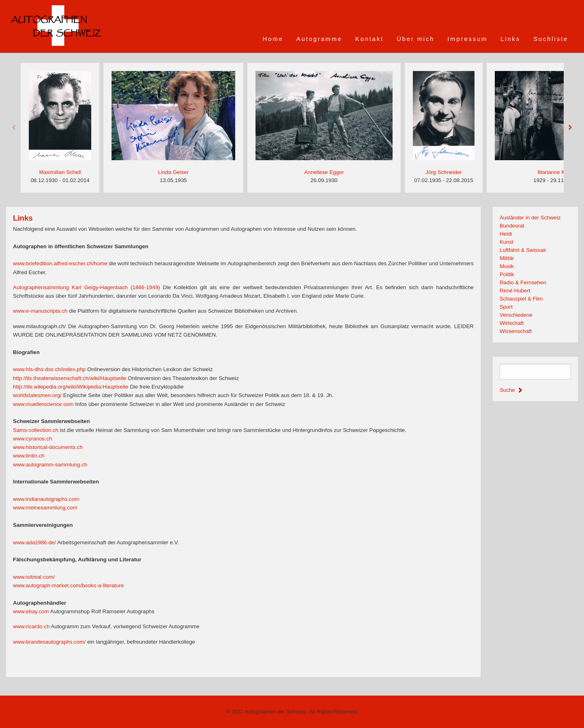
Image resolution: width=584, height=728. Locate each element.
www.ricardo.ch (31, 626)
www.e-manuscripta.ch (40, 311)
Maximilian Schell (60, 172)
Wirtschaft (512, 323)
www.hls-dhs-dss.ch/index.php (49, 369)
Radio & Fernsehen (523, 282)
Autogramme (319, 39)
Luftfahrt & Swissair (523, 250)
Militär (507, 258)
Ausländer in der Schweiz (530, 218)
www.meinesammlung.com (45, 508)
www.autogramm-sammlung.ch (50, 465)
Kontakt (369, 39)
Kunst (507, 242)
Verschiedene (516, 315)
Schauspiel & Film (521, 299)
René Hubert (515, 291)
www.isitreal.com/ (34, 577)
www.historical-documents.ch (48, 447)
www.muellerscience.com (43, 404)
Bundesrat (512, 226)
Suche (512, 390)
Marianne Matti (555, 172)
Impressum (467, 39)
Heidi (506, 234)
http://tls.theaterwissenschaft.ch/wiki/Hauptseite (70, 378)
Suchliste (551, 39)
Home (273, 39)
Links (510, 39)
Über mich (415, 39)
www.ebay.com (31, 611)
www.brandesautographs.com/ (49, 642)
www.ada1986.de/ (34, 542)
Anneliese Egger (324, 172)
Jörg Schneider (444, 172)
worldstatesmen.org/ (37, 395)
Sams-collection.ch (36, 430)
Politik (507, 274)
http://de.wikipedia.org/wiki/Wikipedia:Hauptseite (71, 387)
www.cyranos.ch (32, 439)
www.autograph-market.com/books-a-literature (68, 585)
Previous (14, 128)
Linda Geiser (174, 172)
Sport (506, 307)
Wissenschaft (516, 331)
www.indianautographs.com (46, 499)
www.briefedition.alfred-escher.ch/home (60, 263)
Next (570, 128)
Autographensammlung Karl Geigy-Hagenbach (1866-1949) (87, 287)
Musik (507, 266)
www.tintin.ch (29, 456)
